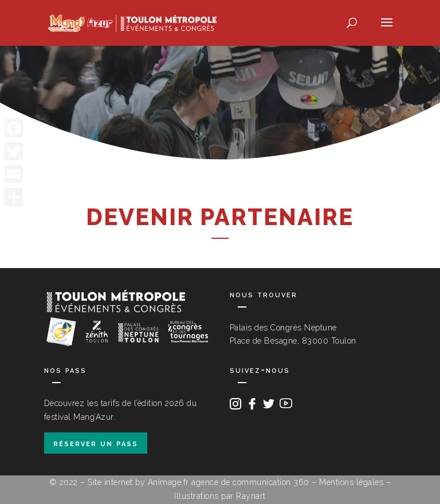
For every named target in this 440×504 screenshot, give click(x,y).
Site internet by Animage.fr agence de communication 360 (199, 482)
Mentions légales (351, 482)
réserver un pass (96, 443)
